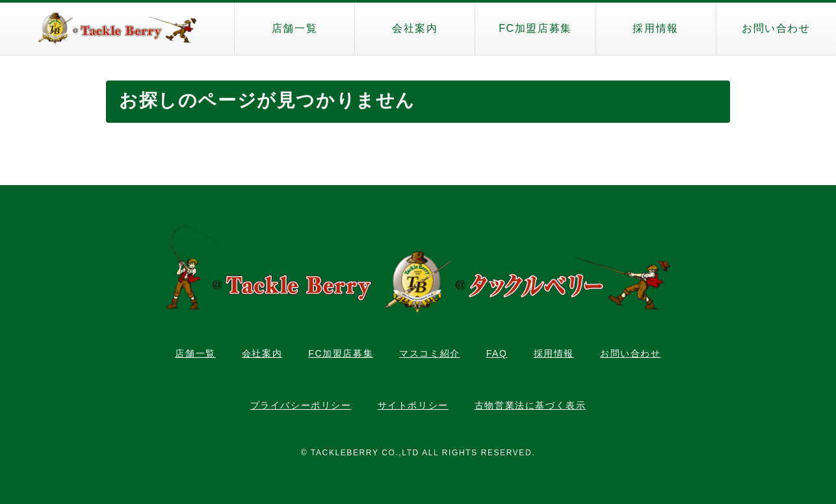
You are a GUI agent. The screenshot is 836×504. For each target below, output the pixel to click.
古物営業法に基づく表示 (530, 405)
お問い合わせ (776, 28)
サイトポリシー (413, 405)
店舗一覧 (294, 28)
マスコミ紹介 (430, 353)
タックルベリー (117, 29)
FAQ (497, 353)
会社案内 (415, 28)
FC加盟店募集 (535, 28)
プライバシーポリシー (301, 405)
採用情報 (655, 28)
